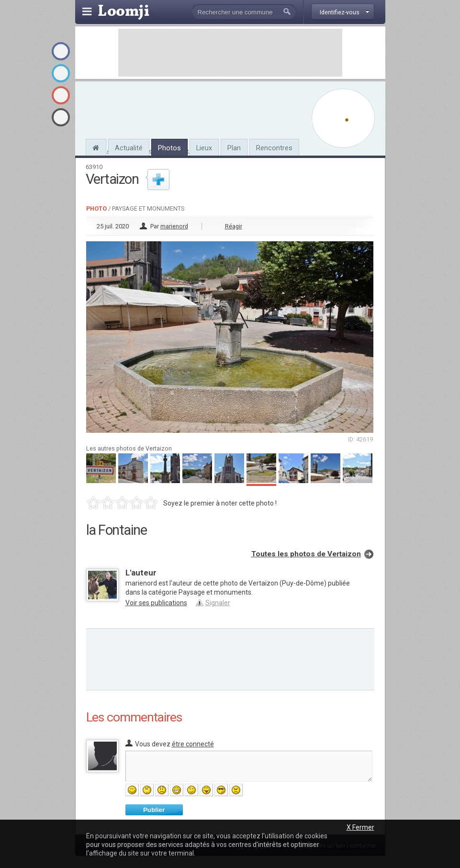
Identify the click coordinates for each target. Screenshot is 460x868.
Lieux (204, 148)
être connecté (193, 744)
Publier (154, 810)
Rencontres (274, 148)
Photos (169, 148)
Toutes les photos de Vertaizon (306, 554)
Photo (96, 209)
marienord (174, 226)
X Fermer (360, 827)
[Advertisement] (230, 53)
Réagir (234, 226)
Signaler (218, 603)
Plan (234, 148)
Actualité (129, 148)
